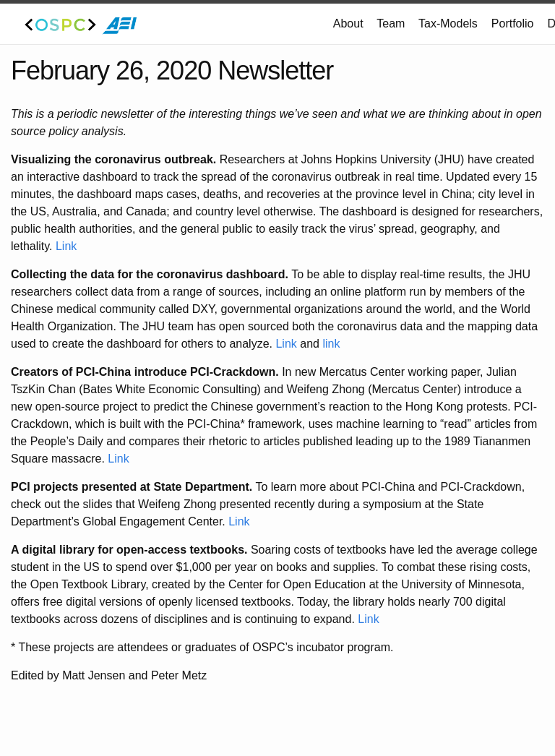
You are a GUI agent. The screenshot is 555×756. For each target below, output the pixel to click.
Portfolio (513, 23)
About (348, 23)
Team (391, 23)
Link (66, 246)
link (331, 344)
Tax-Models (448, 23)
